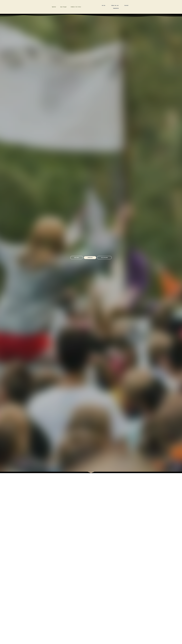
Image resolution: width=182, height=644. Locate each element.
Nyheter (54, 15)
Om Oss (104, 14)
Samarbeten (116, 17)
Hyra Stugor (63, 15)
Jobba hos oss (115, 14)
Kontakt (126, 14)
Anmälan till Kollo (76, 15)
